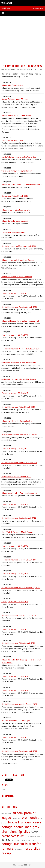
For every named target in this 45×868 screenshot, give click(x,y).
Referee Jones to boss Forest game (16, 721)
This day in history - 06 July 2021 (15, 737)
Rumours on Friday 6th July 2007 (15, 196)
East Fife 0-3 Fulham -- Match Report (17, 532)
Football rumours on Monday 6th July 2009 (19, 246)
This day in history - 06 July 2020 (15, 690)
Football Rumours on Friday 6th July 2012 (18, 407)
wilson (39, 836)
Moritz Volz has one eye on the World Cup (19, 157)
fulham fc (21, 844)
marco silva (32, 849)
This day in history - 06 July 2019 (15, 676)
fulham (18, 813)
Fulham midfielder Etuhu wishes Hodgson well (20, 321)
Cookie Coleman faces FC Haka (15, 99)
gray (36, 827)
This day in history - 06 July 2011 (15, 335)
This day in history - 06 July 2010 (15, 293)
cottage (7, 844)
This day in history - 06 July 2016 (15, 574)
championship (12, 832)
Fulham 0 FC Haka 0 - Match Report (16, 116)
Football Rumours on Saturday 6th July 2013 (19, 463)
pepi (33, 840)
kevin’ (18, 840)
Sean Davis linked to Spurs (12, 140)
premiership (31, 818)
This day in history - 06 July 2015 (15, 546)
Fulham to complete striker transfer (16, 210)
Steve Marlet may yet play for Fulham (17, 171)
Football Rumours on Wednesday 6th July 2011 (20, 349)
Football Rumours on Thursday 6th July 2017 (19, 615)
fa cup (6, 853)
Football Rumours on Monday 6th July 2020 (19, 704)
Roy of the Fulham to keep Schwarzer (17, 277)
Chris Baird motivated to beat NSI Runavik (19, 363)
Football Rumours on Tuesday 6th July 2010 (19, 307)
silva (27, 832)
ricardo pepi (16, 818)
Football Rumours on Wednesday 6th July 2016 (21, 588)
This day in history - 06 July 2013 (15, 449)
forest (35, 832)
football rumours (20, 822)
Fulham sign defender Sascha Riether (17, 421)
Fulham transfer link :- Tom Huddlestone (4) (19, 493)
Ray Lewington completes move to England (19, 435)
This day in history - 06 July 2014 (15, 504)
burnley (6, 840)
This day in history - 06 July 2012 (15, 393)
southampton (6, 814)
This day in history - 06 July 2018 (15, 629)
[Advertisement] (22, 40)
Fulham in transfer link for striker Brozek (18, 260)
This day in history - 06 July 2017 (15, 601)
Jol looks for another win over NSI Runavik (19, 379)
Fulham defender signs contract (15, 221)
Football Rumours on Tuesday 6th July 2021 (19, 751)
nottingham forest (13, 836)
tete (13, 840)
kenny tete (18, 849)
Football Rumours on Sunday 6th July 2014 (19, 518)
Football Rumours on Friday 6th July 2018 (18, 643)
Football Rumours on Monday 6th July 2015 (19, 560)
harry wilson (26, 840)
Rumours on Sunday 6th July (13, 232)
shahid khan (23, 827)
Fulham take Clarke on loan (12, 85)
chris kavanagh (31, 836)
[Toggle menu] (22, 13)
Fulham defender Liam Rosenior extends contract (22, 185)
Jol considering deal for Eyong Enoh (16, 476)
